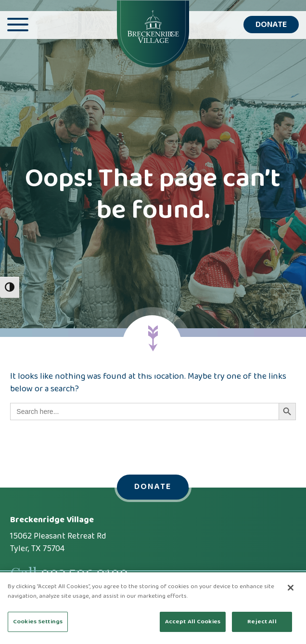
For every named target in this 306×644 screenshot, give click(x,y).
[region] (153, 608)
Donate (271, 25)
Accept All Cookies (193, 622)
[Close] (291, 588)
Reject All (262, 622)
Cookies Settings (38, 622)
